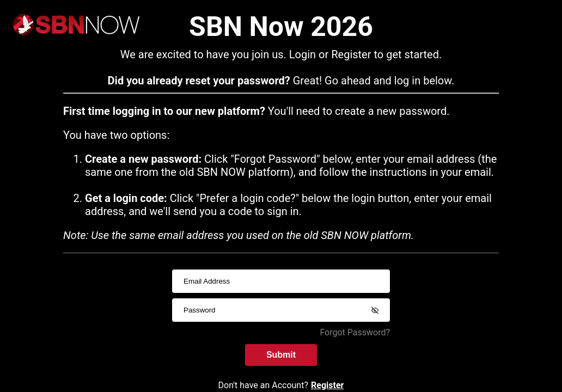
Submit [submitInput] (281, 354)
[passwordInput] (281, 310)
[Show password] (375, 310)
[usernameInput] (281, 281)
